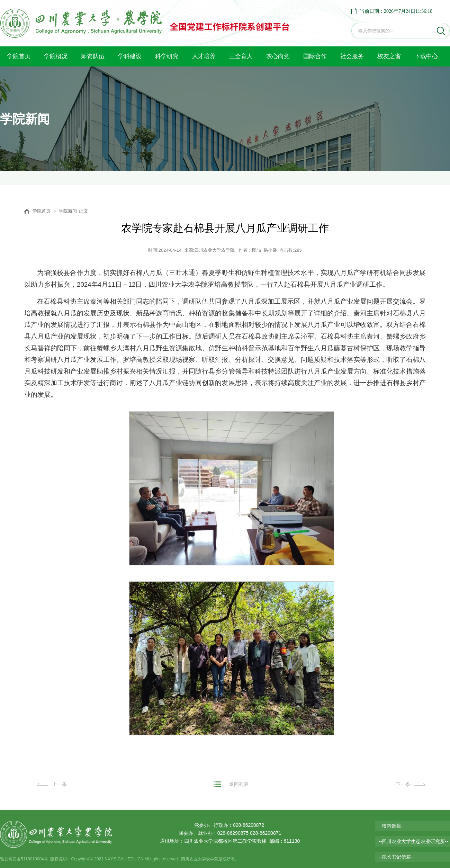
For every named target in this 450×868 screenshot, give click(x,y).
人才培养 (204, 56)
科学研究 (167, 56)
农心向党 (278, 56)
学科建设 (130, 56)
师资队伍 (93, 56)
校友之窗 (389, 56)
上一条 (60, 784)
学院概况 (56, 56)
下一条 (403, 784)
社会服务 (352, 56)
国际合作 (315, 56)
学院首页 (19, 56)
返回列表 (239, 784)
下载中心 (426, 56)
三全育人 (241, 56)
